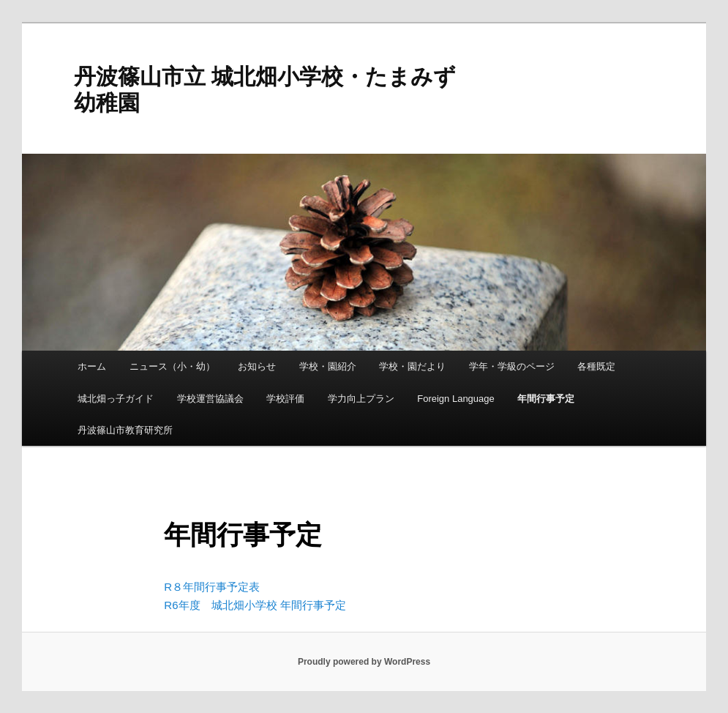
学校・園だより (412, 366)
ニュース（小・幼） (172, 366)
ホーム (92, 366)
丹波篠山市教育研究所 (125, 430)
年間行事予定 (546, 399)
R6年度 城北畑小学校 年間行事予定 (255, 605)
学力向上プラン (361, 399)
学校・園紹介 (328, 366)
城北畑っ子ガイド (116, 399)
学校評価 (285, 399)
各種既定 (596, 366)
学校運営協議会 (210, 399)
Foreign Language (456, 399)
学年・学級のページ (512, 366)
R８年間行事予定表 (212, 587)
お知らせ (257, 366)
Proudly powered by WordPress (364, 662)
